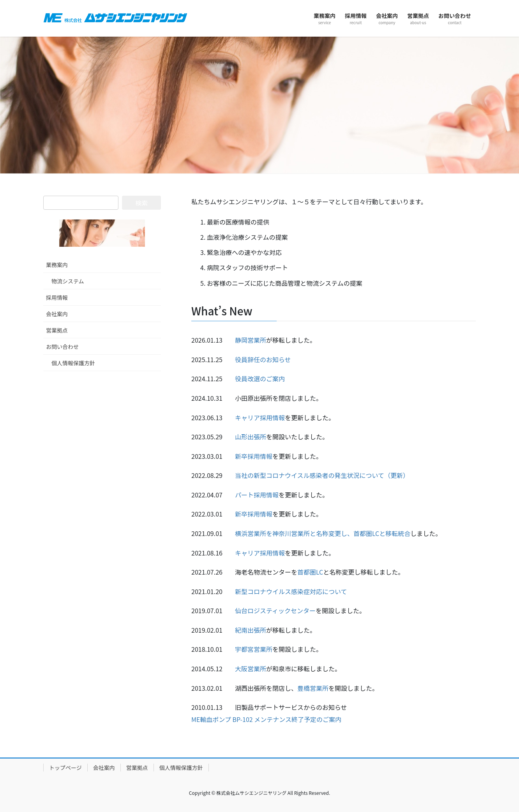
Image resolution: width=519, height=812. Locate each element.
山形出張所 (251, 437)
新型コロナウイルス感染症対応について (291, 591)
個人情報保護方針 (73, 363)
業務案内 (57, 265)
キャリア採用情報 (260, 417)
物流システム (68, 281)
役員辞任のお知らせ (263, 359)
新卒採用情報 (254, 456)
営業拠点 (57, 330)
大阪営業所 (251, 669)
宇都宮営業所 (254, 649)
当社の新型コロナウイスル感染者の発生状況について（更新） (322, 475)
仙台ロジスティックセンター (275, 610)
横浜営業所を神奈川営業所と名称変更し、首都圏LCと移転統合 (323, 533)
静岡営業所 (251, 340)
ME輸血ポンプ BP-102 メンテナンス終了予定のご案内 (266, 719)
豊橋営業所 (313, 688)
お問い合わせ (62, 347)
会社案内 (57, 314)
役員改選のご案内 (260, 379)
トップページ (65, 768)
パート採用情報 (257, 495)
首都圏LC (310, 572)
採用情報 (57, 297)
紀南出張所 (251, 630)
